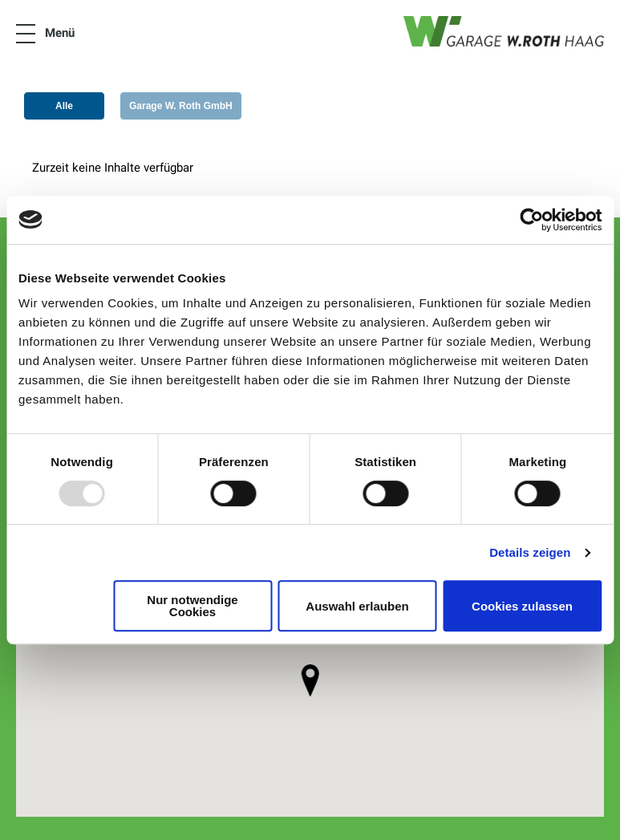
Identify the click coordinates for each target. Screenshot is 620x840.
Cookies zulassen (522, 606)
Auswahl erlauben (357, 606)
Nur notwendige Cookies (192, 606)
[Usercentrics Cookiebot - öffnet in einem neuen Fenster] (531, 220)
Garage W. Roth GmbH (181, 106)
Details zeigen (530, 552)
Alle (64, 106)
